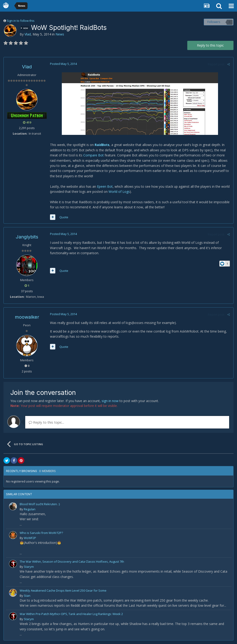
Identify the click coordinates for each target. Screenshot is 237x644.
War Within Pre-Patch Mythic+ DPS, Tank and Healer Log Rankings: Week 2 (71, 614)
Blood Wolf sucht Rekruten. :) (40, 504)
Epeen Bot (105, 186)
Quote (64, 217)
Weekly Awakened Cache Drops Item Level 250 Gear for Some (63, 590)
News (60, 34)
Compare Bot (94, 155)
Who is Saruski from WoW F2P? (41, 533)
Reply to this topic (210, 45)
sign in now (110, 401)
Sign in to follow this (21, 21)
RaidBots (102, 145)
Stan (27, 596)
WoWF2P (30, 538)
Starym (29, 567)
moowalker (27, 317)
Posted (63, 64)
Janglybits (27, 237)
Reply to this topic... (46, 422)
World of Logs (119, 192)
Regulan (30, 509)
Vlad (28, 34)
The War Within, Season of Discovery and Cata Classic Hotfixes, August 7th (72, 562)
